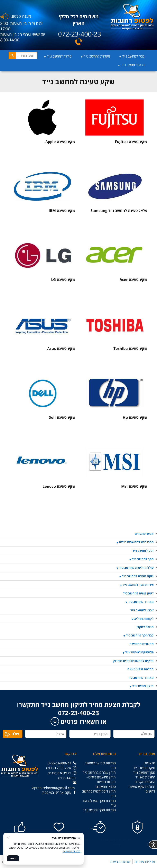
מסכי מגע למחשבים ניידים (136, 542)
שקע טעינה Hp (135, 417)
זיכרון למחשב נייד (142, 610)
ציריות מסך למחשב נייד (138, 585)
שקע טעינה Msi (134, 486)
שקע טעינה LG (63, 279)
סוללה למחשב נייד (59, 56)
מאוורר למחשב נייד (141, 602)
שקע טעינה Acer (133, 279)
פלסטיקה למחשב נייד (139, 652)
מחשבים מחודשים (141, 644)
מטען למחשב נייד (133, 65)
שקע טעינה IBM (62, 211)
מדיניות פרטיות (145, 862)
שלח (12, 734)
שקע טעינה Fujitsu (131, 142)
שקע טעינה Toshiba (130, 348)
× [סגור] (8, 837)
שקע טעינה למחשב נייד (138, 576)
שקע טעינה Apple (60, 142)
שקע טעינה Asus (61, 348)
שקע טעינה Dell (62, 417)
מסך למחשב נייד (133, 56)
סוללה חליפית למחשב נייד (136, 568)
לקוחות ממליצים (142, 619)
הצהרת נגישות (120, 862)
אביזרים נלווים (144, 534)
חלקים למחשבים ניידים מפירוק (133, 661)
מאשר (13, 858)
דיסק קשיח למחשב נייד (138, 593)
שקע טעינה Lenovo (59, 486)
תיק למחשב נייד (143, 551)
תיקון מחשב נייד (143, 686)
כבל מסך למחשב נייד (140, 635)
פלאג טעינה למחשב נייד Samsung (119, 211)
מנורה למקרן (145, 627)
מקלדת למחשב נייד (97, 56)
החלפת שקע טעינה (140, 669)
